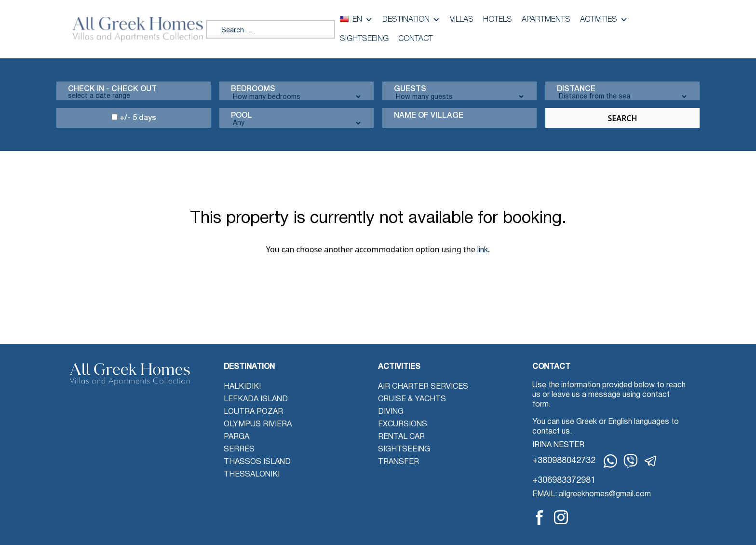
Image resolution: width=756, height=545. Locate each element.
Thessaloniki (252, 475)
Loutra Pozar (253, 412)
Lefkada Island (256, 399)
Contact (416, 39)
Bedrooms (253, 89)
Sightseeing (364, 39)
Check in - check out (112, 89)
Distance (576, 89)
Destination (411, 20)
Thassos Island (257, 462)
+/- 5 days (134, 118)
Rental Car (401, 437)
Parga (236, 437)
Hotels (498, 20)
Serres (239, 450)
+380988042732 (564, 461)
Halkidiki (242, 387)
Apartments (546, 20)
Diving (391, 412)
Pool (242, 116)
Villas (462, 20)
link (483, 250)
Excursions (403, 424)
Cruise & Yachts (412, 399)
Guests (410, 89)
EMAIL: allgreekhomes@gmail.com (592, 494)
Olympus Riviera (258, 424)
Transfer (398, 462)
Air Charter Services (423, 387)
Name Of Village (429, 116)
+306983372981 (564, 481)
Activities (604, 20)
